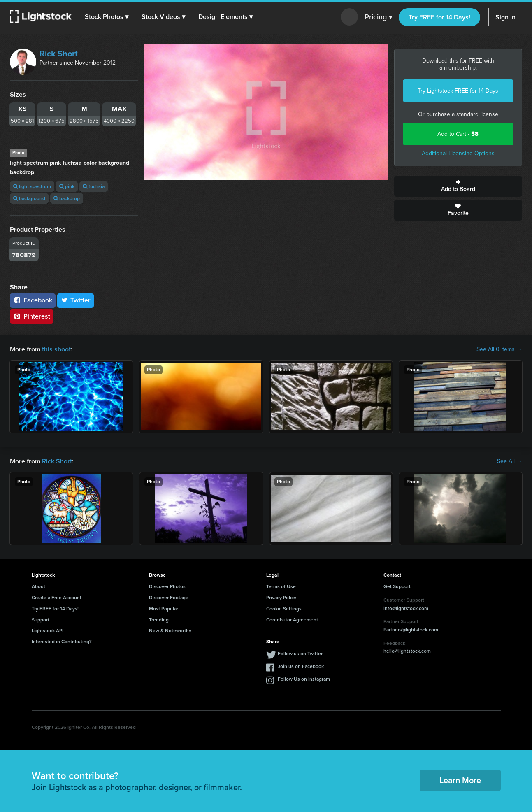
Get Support (397, 586)
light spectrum (32, 186)
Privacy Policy (281, 598)
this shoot (56, 349)
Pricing (378, 17)
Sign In (505, 17)
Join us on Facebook (301, 666)
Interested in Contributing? (62, 642)
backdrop (67, 198)
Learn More (460, 780)
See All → (510, 461)
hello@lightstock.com (407, 651)
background (29, 198)
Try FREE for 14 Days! (439, 17)
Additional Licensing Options (458, 153)
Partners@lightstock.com (411, 630)
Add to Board (458, 186)
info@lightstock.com (406, 608)
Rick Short (59, 54)
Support (41, 620)
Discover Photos (167, 586)
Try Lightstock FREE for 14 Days (458, 91)
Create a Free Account (57, 598)
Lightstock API (48, 631)
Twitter (76, 300)
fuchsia (94, 186)
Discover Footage (169, 598)
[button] (107, 17)
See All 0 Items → (499, 349)
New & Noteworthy (170, 631)
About (38, 586)
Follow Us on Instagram (304, 679)
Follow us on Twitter (300, 654)
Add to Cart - (458, 134)
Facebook (33, 300)
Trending (159, 620)
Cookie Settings (284, 609)
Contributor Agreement (292, 620)
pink (67, 186)
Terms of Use (281, 586)
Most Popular (164, 609)
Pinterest (32, 316)
